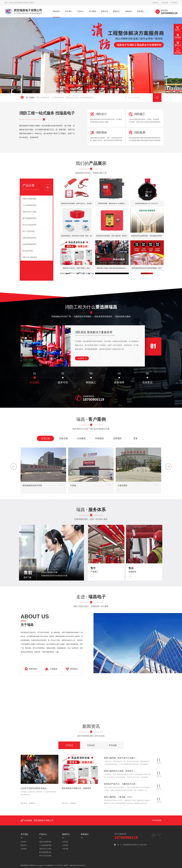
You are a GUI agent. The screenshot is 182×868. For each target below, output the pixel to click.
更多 (136, 443)
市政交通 (63, 443)
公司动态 (69, 745)
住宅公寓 (45, 443)
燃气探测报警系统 (87, 98)
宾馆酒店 (117, 443)
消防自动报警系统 (43, 98)
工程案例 (53, 681)
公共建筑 (81, 443)
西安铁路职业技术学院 (32, 528)
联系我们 (174, 3)
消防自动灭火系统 (72, 98)
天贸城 (73, 528)
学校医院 (99, 443)
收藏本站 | (157, 3)
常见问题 (113, 745)
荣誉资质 (33, 681)
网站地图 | (167, 3)
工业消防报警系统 (58, 98)
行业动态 (91, 745)
